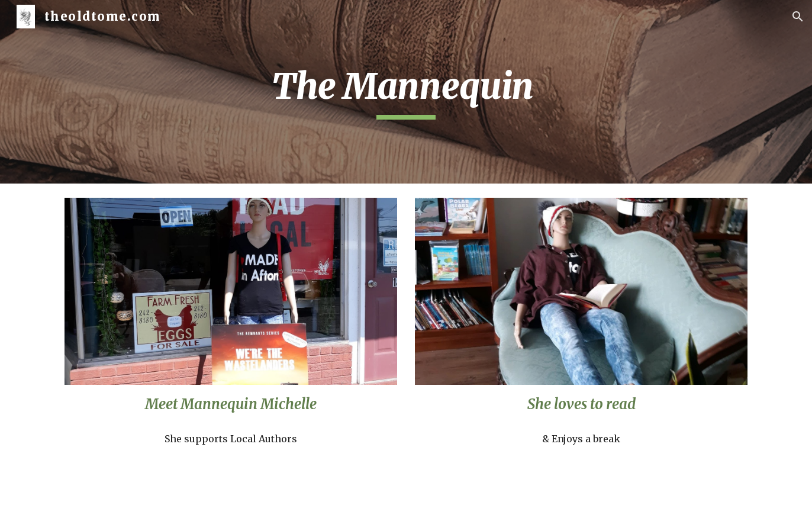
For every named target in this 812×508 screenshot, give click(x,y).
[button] (798, 17)
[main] (406, 92)
